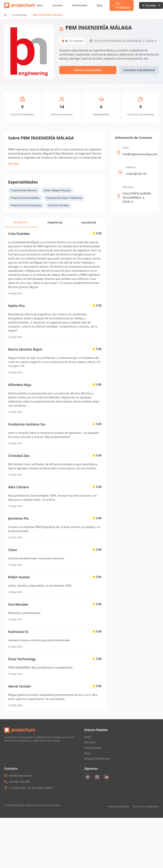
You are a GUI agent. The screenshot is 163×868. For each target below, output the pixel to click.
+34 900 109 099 (19, 782)
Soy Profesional (121, 5)
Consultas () (89, 222)
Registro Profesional (97, 759)
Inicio (40, 5)
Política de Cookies (118, 807)
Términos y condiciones (146, 807)
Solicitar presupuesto (88, 70)
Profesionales (80, 5)
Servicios (58, 5)
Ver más (13, 164)
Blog (99, 5)
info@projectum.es (21, 776)
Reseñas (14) (21, 222)
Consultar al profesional (139, 70)
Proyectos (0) (55, 222)
